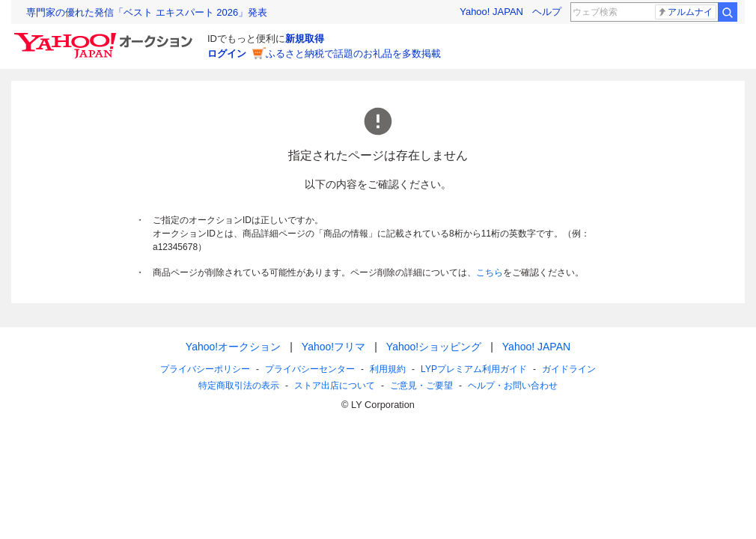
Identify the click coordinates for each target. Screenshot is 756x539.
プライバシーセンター (310, 369)
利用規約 (388, 369)
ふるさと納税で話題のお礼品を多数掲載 (353, 54)
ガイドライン (569, 369)
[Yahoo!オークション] (106, 37)
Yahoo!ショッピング (434, 347)
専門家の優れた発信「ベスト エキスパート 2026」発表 (147, 12)
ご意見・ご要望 (421, 386)
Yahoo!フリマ (333, 347)
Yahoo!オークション (233, 347)
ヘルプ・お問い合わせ (513, 386)
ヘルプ (547, 12)
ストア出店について (335, 386)
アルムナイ (685, 12)
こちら (490, 272)
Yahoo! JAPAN (491, 12)
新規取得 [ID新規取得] (305, 39)
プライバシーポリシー (205, 369)
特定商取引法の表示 (239, 386)
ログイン (227, 54)
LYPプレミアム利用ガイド (474, 369)
